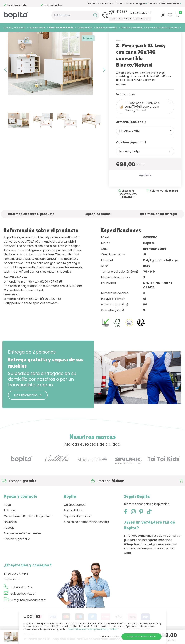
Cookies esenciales (109, 637)
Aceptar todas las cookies (142, 637)
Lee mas (121, 97)
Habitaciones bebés (61, 28)
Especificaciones (98, 226)
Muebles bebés (37, 28)
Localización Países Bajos (165, 3)
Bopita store (94, 3)
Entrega (9, 523)
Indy (44, 37)
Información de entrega (159, 226)
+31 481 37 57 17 (118, 13)
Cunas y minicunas (15, 28)
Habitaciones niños (132, 28)
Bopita (121, 53)
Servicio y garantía (17, 552)
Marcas (130, 3)
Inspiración (11, 592)
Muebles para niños (107, 28)
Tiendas (120, 3)
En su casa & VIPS (16, 586)
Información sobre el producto (31, 226)
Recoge (9, 540)
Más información (28, 408)
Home (7, 37)
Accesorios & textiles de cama (163, 28)
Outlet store (108, 3)
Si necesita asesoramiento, (128, 206)
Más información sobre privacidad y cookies (93, 629)
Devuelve (10, 534)
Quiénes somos (75, 517)
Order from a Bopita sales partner (28, 529)
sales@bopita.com (141, 13)
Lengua (141, 3)
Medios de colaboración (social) (86, 534)
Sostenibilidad (74, 523)
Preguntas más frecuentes (23, 546)
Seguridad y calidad (77, 529)
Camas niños (85, 28)
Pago (7, 517)
